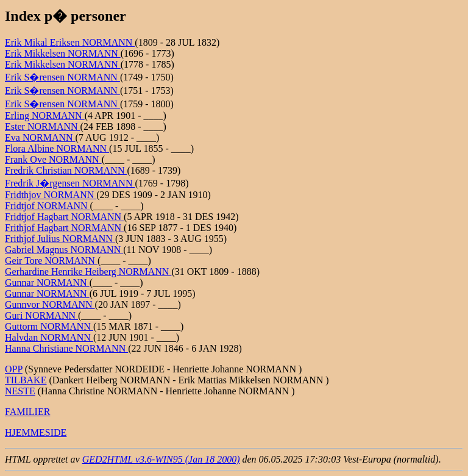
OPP (14, 369)
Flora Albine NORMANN (57, 148)
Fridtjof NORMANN (48, 206)
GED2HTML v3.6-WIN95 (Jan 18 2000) (161, 459)
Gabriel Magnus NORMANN (64, 250)
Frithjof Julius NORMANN (60, 239)
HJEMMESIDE (36, 432)
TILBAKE (26, 380)
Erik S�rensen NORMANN (62, 77)
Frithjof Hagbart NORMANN (64, 228)
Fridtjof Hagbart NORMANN (64, 217)
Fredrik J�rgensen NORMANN (70, 183)
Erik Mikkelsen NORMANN (63, 53)
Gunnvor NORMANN (50, 304)
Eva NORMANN (40, 137)
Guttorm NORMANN (49, 326)
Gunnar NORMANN (47, 282)
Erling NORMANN (45, 115)
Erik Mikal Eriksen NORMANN (70, 42)
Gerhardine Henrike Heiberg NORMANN (88, 272)
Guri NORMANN (41, 315)
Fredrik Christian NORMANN (66, 170)
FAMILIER (27, 412)
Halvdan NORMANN (49, 337)
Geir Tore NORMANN (51, 261)
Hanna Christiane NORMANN (66, 348)
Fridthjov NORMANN (51, 195)
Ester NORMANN (43, 126)
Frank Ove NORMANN (53, 159)
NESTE (20, 391)
